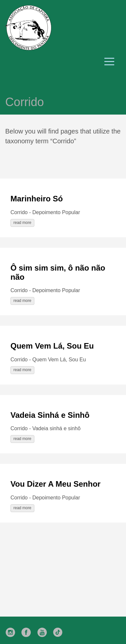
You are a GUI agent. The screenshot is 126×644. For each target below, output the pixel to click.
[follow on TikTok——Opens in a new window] (60, 630)
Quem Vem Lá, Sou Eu (52, 346)
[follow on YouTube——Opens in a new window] (44, 630)
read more (22, 223)
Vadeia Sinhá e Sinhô (50, 415)
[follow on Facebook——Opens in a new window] (28, 630)
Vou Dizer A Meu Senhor (55, 484)
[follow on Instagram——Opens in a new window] (12, 630)
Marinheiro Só (37, 199)
